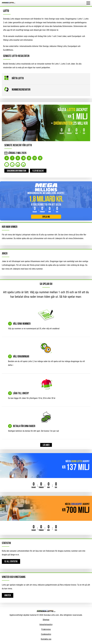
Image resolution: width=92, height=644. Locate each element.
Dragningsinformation (17, 171)
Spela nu (46, 217)
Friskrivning (46, 629)
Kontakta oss (46, 639)
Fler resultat (38, 171)
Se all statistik (11, 561)
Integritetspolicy (46, 624)
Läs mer (46, 445)
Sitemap (46, 620)
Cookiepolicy (46, 634)
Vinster (8, 595)
